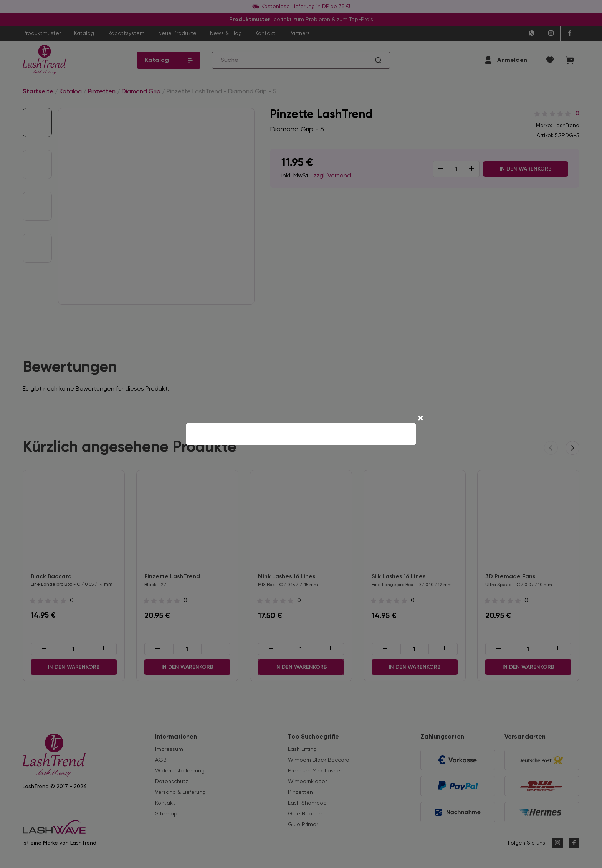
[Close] (420, 419)
